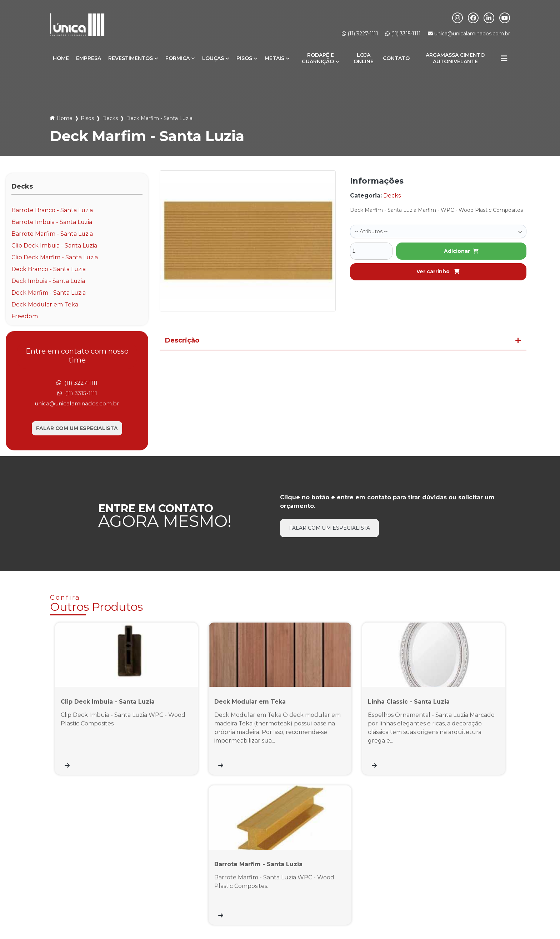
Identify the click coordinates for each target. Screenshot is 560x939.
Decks (110, 118)
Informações (482, 906)
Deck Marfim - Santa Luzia (49, 293)
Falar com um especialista (77, 429)
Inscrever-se (480, 862)
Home (61, 58)
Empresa (89, 58)
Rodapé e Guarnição (318, 58)
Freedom (25, 316)
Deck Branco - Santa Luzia (49, 269)
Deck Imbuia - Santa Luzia (49, 281)
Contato (396, 58)
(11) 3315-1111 (403, 34)
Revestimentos (131, 58)
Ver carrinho (438, 271)
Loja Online (364, 58)
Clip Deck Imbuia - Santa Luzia (55, 246)
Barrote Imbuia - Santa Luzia (52, 222)
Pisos (244, 58)
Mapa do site (524, 906)
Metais (274, 58)
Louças (213, 58)
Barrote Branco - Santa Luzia (52, 210)
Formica (177, 58)
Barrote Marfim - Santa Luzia (52, 234)
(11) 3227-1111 (360, 34)
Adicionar (461, 250)
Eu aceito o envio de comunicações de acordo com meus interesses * (432, 879)
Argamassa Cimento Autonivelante (455, 58)
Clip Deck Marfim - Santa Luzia (55, 257)
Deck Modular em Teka (45, 304)
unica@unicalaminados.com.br (469, 34)
